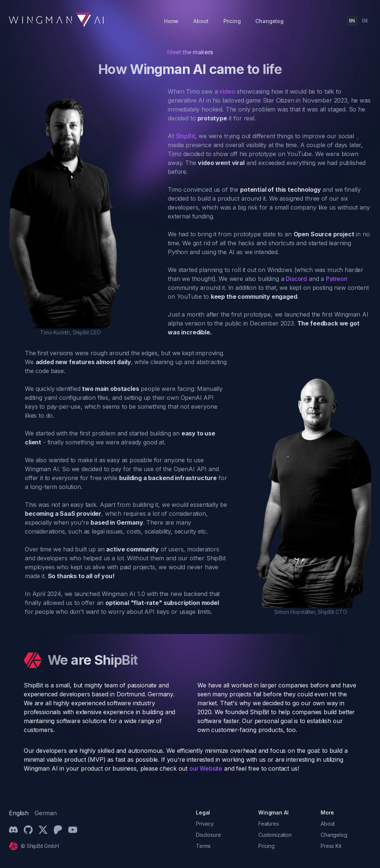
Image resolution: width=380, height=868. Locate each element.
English (19, 813)
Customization (275, 835)
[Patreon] (58, 830)
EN (352, 21)
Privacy (205, 824)
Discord (296, 279)
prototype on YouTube (280, 154)
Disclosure (208, 835)
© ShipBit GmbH (40, 846)
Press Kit (331, 846)
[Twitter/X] (43, 830)
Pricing (232, 21)
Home (171, 21)
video (227, 91)
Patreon (337, 279)
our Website (206, 768)
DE (365, 21)
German (46, 813)
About (201, 21)
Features (269, 824)
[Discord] (13, 830)
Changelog (269, 21)
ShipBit (186, 136)
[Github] (28, 830)
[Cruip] (15, 846)
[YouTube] (73, 830)
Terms (203, 846)
